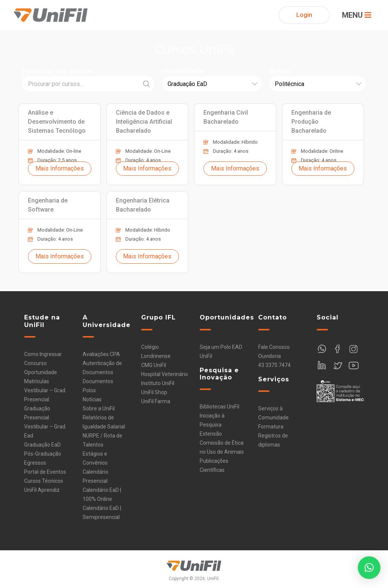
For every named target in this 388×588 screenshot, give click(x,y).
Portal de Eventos (45, 472)
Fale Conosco (274, 347)
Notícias (92, 399)
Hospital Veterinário (165, 374)
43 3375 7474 (274, 365)
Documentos (98, 381)
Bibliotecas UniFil (219, 407)
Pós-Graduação (43, 454)
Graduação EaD (42, 445)
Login (304, 15)
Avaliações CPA (101, 354)
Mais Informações (60, 168)
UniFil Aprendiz (42, 490)
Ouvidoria (269, 356)
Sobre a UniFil (99, 408)
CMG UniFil (154, 365)
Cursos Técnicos (44, 481)
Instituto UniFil (158, 383)
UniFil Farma (156, 401)
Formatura (271, 427)
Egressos (35, 463)
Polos (89, 390)
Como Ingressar (43, 354)
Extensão (211, 434)
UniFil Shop (154, 392)
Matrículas (37, 381)
